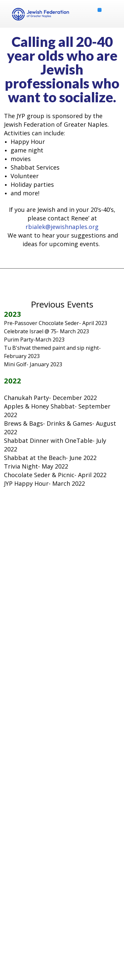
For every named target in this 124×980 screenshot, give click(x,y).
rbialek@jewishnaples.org (62, 227)
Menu (112, 14)
